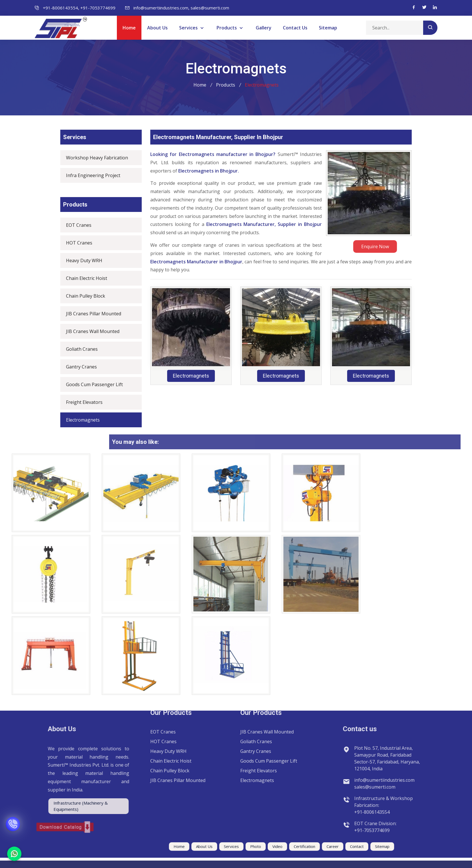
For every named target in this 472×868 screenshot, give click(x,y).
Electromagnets (79, 420)
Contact (318, 847)
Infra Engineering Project (89, 175)
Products (227, 28)
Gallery (264, 28)
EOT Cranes (75, 225)
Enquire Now (400, 246)
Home (129, 28)
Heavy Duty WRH (80, 260)
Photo (249, 847)
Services (189, 28)
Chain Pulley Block (82, 296)
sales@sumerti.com (210, 8)
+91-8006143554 (60, 8)
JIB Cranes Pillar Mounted (90, 314)
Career (302, 847)
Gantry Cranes (77, 367)
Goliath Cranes (78, 349)
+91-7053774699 (98, 8)
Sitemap (328, 28)
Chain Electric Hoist (83, 278)
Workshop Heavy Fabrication (93, 158)
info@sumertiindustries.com (161, 8)
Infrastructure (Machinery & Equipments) (43, 806)
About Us (157, 28)
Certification (282, 847)
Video (264, 847)
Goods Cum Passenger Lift (90, 384)
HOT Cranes (75, 243)
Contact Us (295, 28)
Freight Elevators (80, 402)
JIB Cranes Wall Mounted (89, 331)
